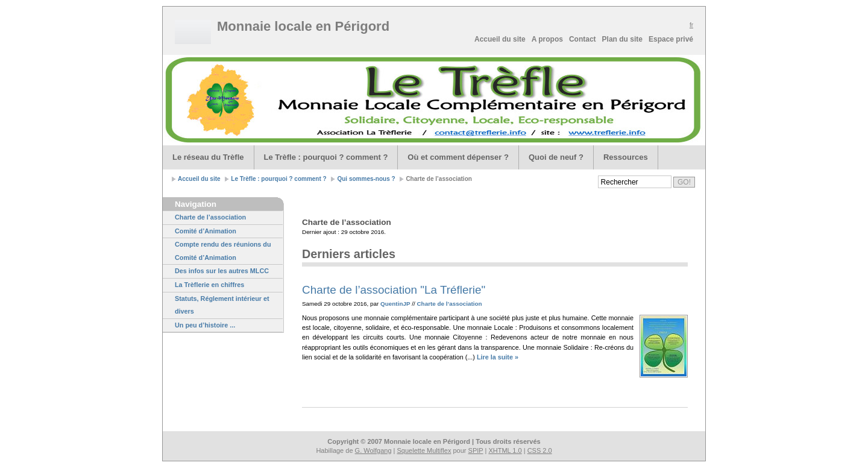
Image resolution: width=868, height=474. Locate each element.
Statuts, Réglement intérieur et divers (222, 305)
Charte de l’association (210, 217)
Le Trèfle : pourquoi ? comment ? (326, 157)
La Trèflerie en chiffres (209, 285)
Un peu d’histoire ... (205, 325)
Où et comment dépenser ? (458, 157)
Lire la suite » (498, 357)
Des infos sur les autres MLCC (222, 271)
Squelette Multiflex (424, 450)
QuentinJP (395, 304)
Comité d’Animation (206, 231)
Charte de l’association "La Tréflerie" (394, 290)
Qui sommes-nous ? (366, 179)
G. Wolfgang (373, 450)
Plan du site (622, 39)
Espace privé (671, 39)
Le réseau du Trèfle (208, 157)
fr (691, 25)
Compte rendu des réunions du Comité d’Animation (223, 251)
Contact (583, 39)
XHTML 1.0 (505, 450)
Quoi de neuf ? (556, 157)
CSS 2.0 (540, 450)
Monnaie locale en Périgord (306, 26)
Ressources (626, 157)
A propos (547, 39)
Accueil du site (500, 39)
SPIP (476, 450)
